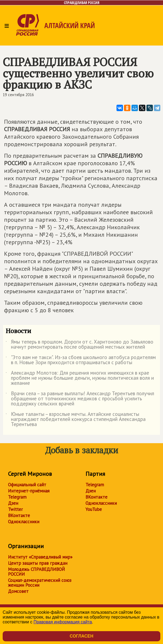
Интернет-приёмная (29, 491)
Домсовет (18, 591)
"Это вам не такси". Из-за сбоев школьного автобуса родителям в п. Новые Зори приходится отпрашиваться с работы (81, 360)
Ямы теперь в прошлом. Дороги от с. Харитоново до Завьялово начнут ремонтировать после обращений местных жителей (79, 345)
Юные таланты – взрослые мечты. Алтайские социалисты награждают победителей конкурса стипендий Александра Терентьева (76, 419)
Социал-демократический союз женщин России (40, 583)
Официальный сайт (27, 485)
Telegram (17, 497)
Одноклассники (24, 522)
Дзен (13, 503)
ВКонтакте (19, 515)
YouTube (94, 509)
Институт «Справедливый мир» (40, 557)
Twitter (15, 509)
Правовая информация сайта (63, 622)
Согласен (81, 636)
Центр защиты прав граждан (38, 563)
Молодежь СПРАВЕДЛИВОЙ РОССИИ (36, 572)
